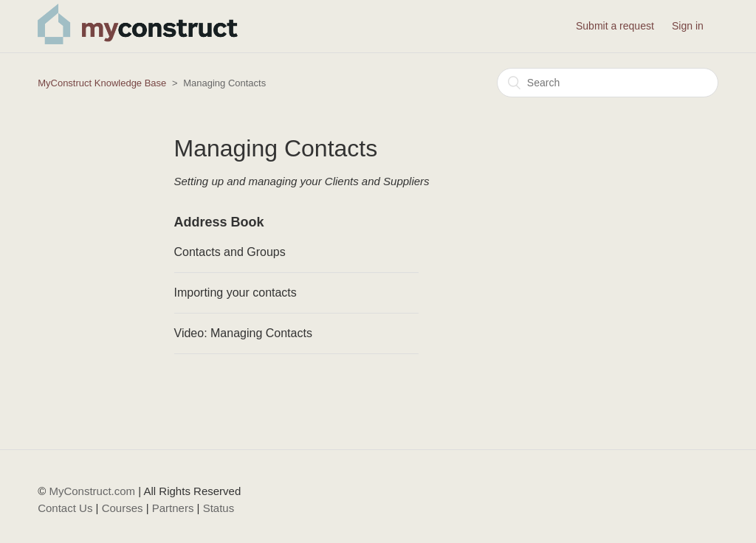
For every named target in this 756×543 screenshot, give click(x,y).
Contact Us (65, 508)
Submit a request (615, 26)
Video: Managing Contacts (243, 333)
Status (219, 508)
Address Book (219, 222)
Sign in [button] (688, 26)
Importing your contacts (236, 293)
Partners (173, 508)
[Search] (608, 83)
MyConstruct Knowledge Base (102, 83)
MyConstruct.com (92, 491)
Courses (123, 508)
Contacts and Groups (230, 252)
